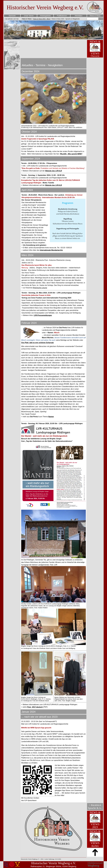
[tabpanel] (12, 19)
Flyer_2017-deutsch (35, 707)
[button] (38, 780)
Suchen (101, 19)
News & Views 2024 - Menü (42, 19)
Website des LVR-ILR (54, 171)
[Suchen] (93, 19)
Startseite (12, 16)
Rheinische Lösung (40, 288)
